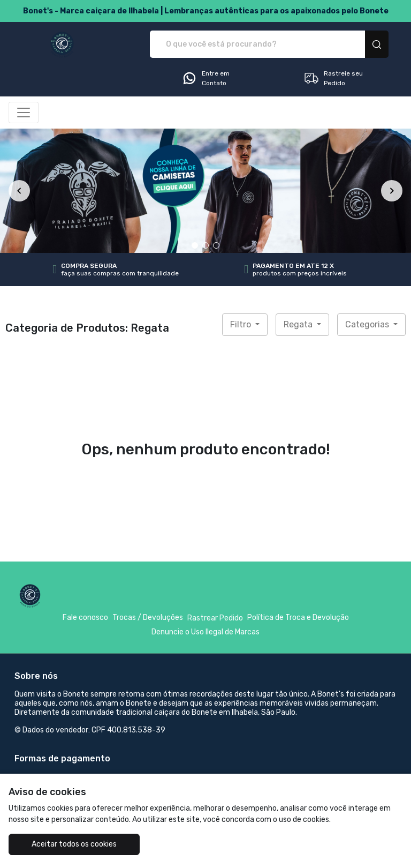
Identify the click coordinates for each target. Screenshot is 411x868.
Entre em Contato (205, 78)
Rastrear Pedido (215, 618)
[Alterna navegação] (24, 113)
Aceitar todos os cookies (74, 844)
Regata (299, 324)
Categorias (368, 324)
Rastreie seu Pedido (333, 78)
